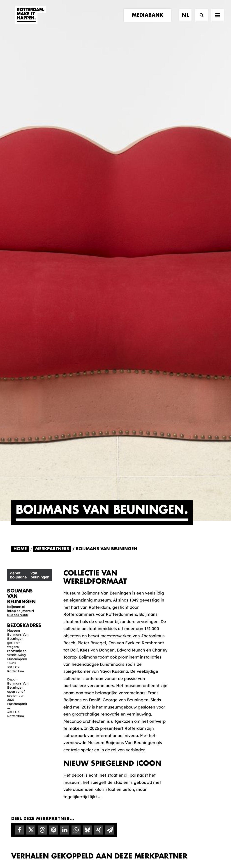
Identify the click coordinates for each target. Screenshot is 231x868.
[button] (13, 836)
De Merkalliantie (84, 731)
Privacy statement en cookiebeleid (135, 849)
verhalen (22, 717)
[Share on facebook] (20, 461)
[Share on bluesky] (87, 461)
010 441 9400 (18, 246)
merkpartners (27, 722)
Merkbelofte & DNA (87, 738)
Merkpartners (52, 180)
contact (21, 735)
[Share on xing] (99, 461)
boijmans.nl (16, 238)
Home (20, 180)
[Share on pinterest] (53, 461)
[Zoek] (200, 20)
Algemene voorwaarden (88, 849)
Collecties (133, 734)
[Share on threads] (42, 461)
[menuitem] (149, 20)
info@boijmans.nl (21, 242)
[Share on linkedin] (65, 461)
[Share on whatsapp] (76, 461)
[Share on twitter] (31, 461)
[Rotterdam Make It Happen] (30, 20)
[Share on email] (110, 461)
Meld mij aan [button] (197, 740)
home (17, 712)
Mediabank (135, 727)
